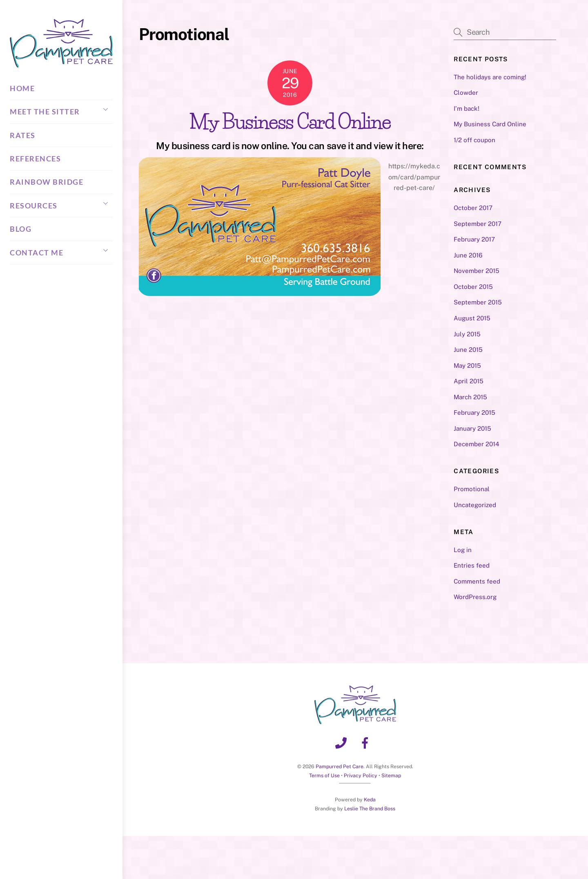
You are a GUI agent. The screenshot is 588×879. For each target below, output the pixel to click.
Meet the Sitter (61, 109)
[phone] (342, 742)
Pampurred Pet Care (340, 766)
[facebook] (366, 742)
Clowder (466, 93)
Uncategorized (475, 505)
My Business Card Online (290, 122)
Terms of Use (324, 775)
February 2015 (474, 413)
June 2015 (468, 350)
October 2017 (473, 208)
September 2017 (478, 224)
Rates (23, 135)
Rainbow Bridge (47, 182)
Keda (370, 800)
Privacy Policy (361, 775)
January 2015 (472, 428)
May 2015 (467, 366)
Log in (463, 550)
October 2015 (473, 287)
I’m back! (467, 108)
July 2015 (467, 334)
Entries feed (472, 565)
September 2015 (478, 302)
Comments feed (477, 581)
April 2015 (469, 381)
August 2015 (472, 318)
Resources (61, 203)
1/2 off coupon (474, 140)
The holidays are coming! (490, 77)
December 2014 (477, 444)
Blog (21, 229)
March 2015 (470, 397)
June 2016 (468, 255)
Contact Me (61, 250)
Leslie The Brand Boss (370, 809)
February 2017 (474, 239)
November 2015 (477, 271)
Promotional (472, 489)
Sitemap (391, 775)
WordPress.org (475, 597)
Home (22, 88)
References (35, 159)
